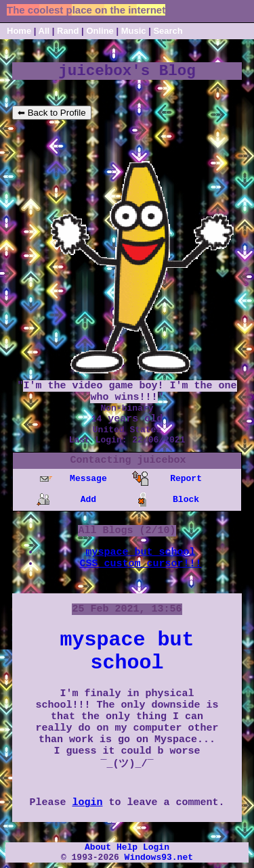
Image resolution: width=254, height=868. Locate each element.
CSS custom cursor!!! (140, 564)
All (45, 31)
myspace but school (140, 552)
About (98, 847)
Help (127, 847)
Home (19, 31)
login (87, 803)
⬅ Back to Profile (52, 113)
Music (134, 31)
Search (168, 31)
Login (156, 847)
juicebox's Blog (127, 71)
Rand (68, 31)
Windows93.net (159, 858)
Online (100, 31)
